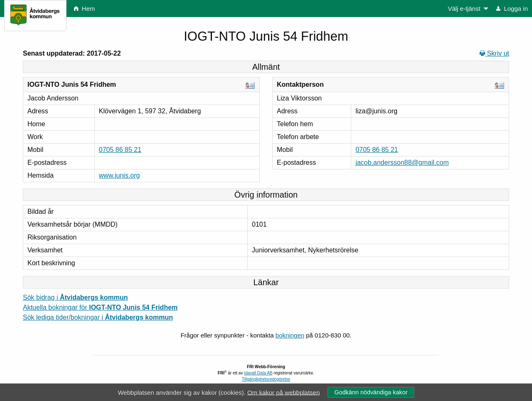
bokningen (290, 335)
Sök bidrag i (75, 297)
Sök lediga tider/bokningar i (98, 317)
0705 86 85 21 (120, 150)
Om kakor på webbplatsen (283, 392)
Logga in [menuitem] (512, 9)
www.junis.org (119, 175)
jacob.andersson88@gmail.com (402, 163)
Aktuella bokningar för (100, 307)
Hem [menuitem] (84, 9)
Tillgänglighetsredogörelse (266, 379)
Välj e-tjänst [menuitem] (464, 9)
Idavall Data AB (258, 373)
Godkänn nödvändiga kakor (371, 392)
